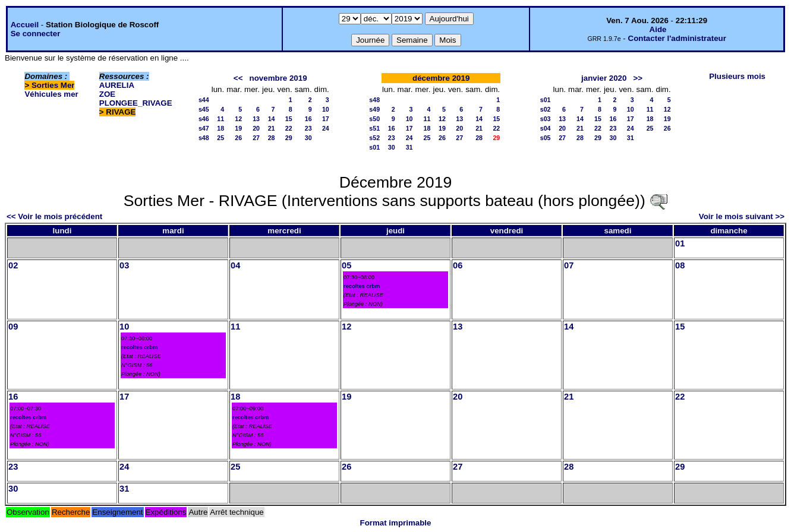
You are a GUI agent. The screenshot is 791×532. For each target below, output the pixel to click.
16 (308, 119)
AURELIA (117, 85)
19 (238, 128)
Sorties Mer (53, 85)
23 (308, 128)
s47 (204, 128)
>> (638, 78)
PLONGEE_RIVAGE (136, 103)
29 (289, 138)
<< (238, 78)
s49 (374, 109)
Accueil (25, 25)
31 (409, 147)
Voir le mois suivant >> (742, 216)
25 (220, 138)
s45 (204, 109)
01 (680, 243)
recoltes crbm (362, 286)
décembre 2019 (441, 78)
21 (272, 128)
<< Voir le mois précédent (54, 216)
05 (346, 265)
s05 (546, 138)
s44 (204, 100)
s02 (546, 109)
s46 (204, 119)
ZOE (107, 94)
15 (289, 119)
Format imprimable (396, 523)
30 (308, 138)
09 (13, 327)
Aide (658, 29)
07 (569, 265)
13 (256, 119)
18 (220, 128)
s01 (374, 147)
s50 (374, 119)
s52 (374, 138)
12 (238, 119)
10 (326, 109)
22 (289, 128)
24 (326, 128)
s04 (546, 128)
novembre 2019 (278, 78)
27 (256, 138)
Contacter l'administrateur (677, 38)
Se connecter (36, 34)
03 (124, 265)
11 (220, 119)
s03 (546, 119)
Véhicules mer (51, 94)
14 (272, 119)
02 (13, 265)
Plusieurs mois (737, 76)
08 (680, 265)
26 (238, 138)
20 (256, 128)
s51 (374, 128)
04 (235, 265)
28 (272, 138)
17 (326, 119)
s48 (204, 138)
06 (458, 265)
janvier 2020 (604, 78)
